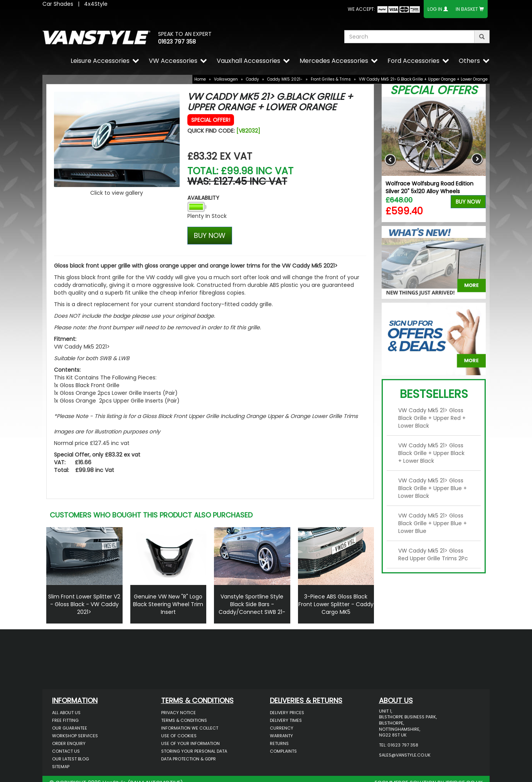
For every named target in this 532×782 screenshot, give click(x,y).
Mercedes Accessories (334, 61)
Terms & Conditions (184, 720)
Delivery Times (286, 720)
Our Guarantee (70, 728)
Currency (282, 728)
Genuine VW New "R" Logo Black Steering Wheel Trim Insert (168, 604)
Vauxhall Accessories (248, 61)
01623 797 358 (177, 42)
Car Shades (58, 4)
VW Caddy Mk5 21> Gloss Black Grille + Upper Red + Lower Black (432, 418)
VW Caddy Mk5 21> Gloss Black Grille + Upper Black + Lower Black (431, 453)
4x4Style (96, 4)
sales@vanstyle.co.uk (405, 755)
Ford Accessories (413, 61)
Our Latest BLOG (71, 759)
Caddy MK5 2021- (285, 79)
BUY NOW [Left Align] (210, 235)
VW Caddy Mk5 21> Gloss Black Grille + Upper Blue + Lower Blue (433, 523)
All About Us (66, 713)
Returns (279, 743)
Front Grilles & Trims (331, 79)
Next (477, 159)
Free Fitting (65, 720)
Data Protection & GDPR (189, 759)
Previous (390, 159)
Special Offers (434, 90)
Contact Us (66, 751)
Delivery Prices (287, 713)
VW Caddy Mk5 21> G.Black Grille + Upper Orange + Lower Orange (423, 79)
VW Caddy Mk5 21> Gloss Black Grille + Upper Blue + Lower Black (433, 488)
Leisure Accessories (100, 61)
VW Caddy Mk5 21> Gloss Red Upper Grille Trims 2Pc (433, 554)
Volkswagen (226, 79)
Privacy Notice (178, 713)
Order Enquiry (69, 743)
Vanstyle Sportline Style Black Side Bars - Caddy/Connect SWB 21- (252, 604)
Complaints (283, 751)
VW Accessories (173, 61)
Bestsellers (434, 394)
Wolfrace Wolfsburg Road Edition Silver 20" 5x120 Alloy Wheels (429, 187)
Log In (435, 9)
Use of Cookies (179, 736)
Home (200, 79)
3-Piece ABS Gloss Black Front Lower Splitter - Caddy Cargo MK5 (336, 604)
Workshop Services (75, 736)
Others (469, 61)
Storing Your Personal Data (194, 751)
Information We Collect (190, 728)
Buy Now (468, 202)
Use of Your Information (190, 743)
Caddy (253, 79)
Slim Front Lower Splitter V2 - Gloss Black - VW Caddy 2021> (84, 604)
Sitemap (61, 767)
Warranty (281, 736)
